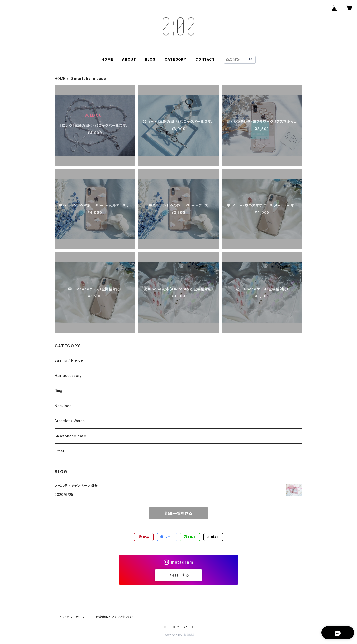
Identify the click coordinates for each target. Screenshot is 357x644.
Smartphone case (70, 436)
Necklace (63, 406)
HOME (107, 59)
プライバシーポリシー (73, 617)
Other (60, 451)
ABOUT (129, 59)
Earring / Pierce (69, 360)
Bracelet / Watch (70, 421)
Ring (59, 391)
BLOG (150, 59)
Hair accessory (68, 375)
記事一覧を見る (178, 513)
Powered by (178, 635)
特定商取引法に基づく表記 (114, 617)
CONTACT (205, 59)
